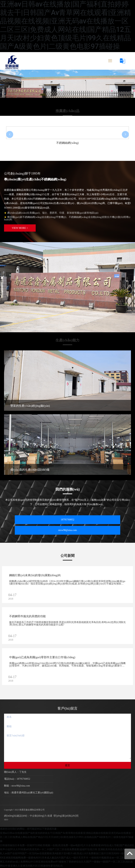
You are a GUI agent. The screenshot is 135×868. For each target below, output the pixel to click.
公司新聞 (67, 556)
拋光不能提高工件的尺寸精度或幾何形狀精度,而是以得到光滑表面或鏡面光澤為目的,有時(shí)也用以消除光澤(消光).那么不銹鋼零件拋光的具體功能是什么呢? (67, 623)
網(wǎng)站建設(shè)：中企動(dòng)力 (25, 816)
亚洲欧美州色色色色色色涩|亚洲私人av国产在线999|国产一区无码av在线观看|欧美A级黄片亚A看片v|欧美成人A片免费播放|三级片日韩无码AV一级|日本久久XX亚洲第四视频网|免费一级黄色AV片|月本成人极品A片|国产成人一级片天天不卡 (67, 853)
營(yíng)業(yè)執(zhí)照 (66, 816)
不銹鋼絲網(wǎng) (67, 143)
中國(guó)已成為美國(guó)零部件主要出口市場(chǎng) (42, 657)
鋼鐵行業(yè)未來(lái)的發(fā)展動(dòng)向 (35, 575)
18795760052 (68, 520)
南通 (50, 816)
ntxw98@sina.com (67, 530)
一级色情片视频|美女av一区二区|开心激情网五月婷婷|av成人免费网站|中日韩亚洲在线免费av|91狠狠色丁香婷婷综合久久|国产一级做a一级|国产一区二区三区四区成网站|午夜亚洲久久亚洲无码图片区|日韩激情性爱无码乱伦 (67, 862)
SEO (6, 820)
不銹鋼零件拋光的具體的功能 (27, 616)
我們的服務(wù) (68, 489)
